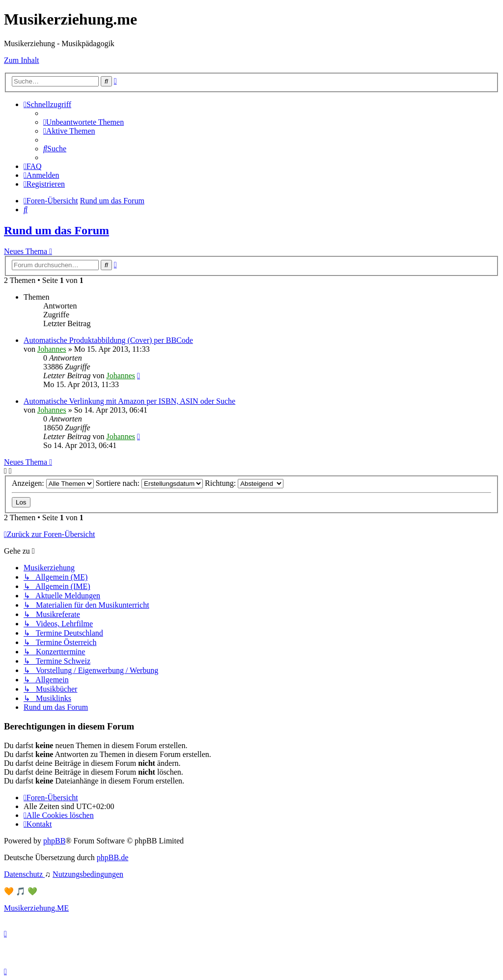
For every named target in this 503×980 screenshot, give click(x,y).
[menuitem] (84, 122)
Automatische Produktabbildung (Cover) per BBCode (108, 340)
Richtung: (244, 483)
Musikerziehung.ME (36, 908)
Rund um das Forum (56, 230)
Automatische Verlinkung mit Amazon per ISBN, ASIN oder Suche (129, 401)
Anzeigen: (53, 483)
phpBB (54, 841)
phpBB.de (112, 857)
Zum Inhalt (22, 60)
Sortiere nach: (149, 483)
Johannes (52, 349)
